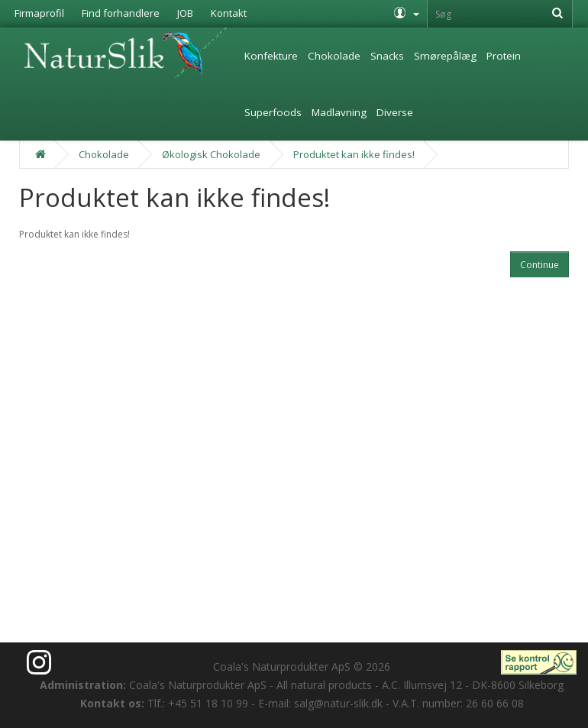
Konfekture (271, 56)
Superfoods (273, 112)
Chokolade (334, 56)
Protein (504, 56)
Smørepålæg (445, 56)
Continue (540, 265)
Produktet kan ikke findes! (354, 154)
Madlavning (339, 112)
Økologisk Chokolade (211, 154)
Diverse (395, 112)
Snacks (387, 56)
